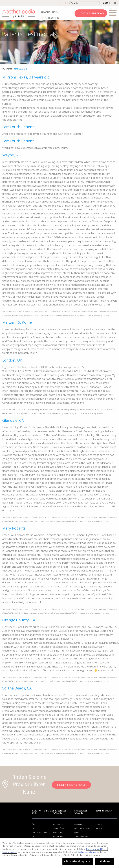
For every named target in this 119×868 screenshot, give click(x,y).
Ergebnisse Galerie (60, 812)
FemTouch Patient (18, 127)
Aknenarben (58, 832)
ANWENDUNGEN (50, 12)
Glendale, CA (13, 420)
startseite (7, 69)
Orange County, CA (19, 620)
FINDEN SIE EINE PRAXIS (92, 13)
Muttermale (58, 836)
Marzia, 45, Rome (17, 322)
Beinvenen (79, 824)
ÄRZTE (106, 3)
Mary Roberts (14, 528)
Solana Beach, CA (17, 688)
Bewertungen (104, 811)
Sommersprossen (82, 836)
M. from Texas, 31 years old (26, 77)
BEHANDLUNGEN (50, 18)
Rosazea (99, 824)
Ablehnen (105, 861)
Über (34, 824)
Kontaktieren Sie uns (42, 812)
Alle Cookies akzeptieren (78, 861)
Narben (99, 828)
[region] (59, 853)
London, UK (12, 360)
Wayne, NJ (11, 155)
